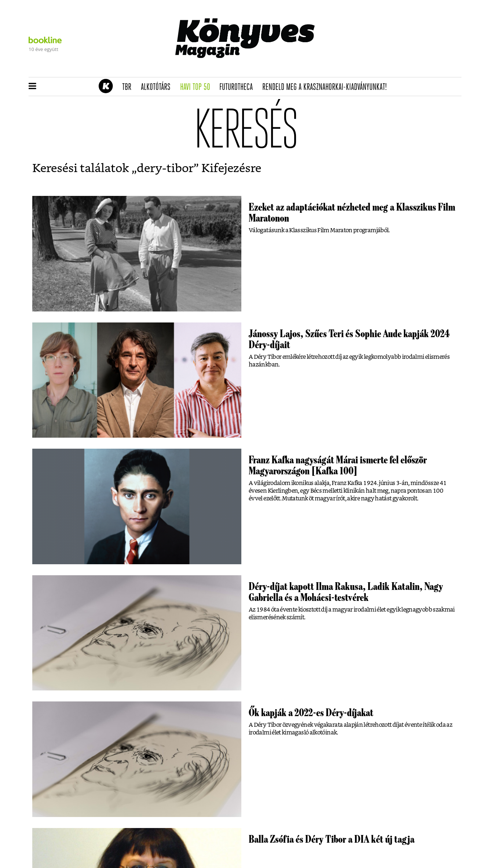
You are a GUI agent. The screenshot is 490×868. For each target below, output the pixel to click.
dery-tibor (165, 168)
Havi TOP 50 (198, 87)
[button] (32, 87)
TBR (129, 87)
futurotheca (238, 87)
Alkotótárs (158, 87)
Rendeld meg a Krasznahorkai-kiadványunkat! (327, 87)
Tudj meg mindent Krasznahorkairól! (370, 68)
